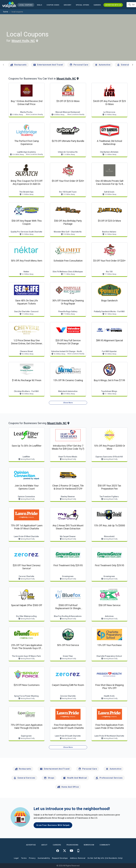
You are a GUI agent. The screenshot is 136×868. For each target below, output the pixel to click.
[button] (82, 5)
